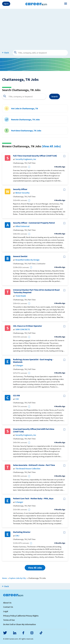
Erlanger (19, 365)
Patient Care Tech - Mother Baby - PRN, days (33, 499)
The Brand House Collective (28, 469)
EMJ (17, 536)
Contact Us (8, 607)
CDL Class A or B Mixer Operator (27, 326)
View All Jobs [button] (35, 568)
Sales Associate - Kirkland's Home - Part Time (34, 465)
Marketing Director (22, 532)
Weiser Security (22, 193)
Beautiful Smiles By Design (27, 260)
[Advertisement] (35, 27)
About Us (7, 603)
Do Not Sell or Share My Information (20, 624)
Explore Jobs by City (18, 578)
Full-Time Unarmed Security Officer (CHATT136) (35, 156)
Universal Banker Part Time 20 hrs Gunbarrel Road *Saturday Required (36, 291)
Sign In (6, 4)
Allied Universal (22, 226)
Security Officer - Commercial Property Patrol (34, 223)
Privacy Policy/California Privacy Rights (21, 616)
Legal (6, 611)
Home (5, 578)
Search (55, 96)
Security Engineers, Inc (26, 159)
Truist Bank (21, 296)
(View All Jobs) (51, 146)
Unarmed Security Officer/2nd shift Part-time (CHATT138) (34, 430)
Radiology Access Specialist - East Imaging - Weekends (33, 361)
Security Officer (20, 189)
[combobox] (24, 96)
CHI (17, 399)
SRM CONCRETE (23, 329)
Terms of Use (9, 620)
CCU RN (16, 396)
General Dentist (20, 256)
